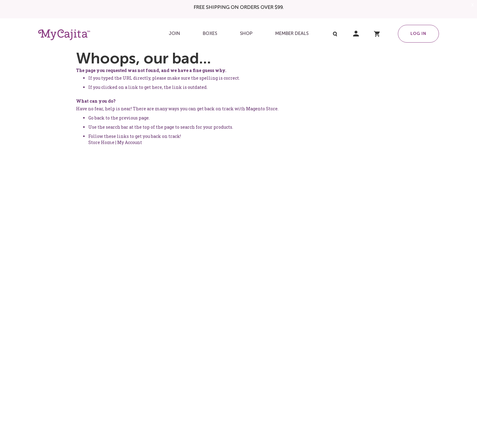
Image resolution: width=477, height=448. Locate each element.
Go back (96, 118)
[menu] (238, 34)
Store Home (101, 142)
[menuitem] (174, 34)
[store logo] (64, 35)
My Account (130, 142)
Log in (418, 33)
